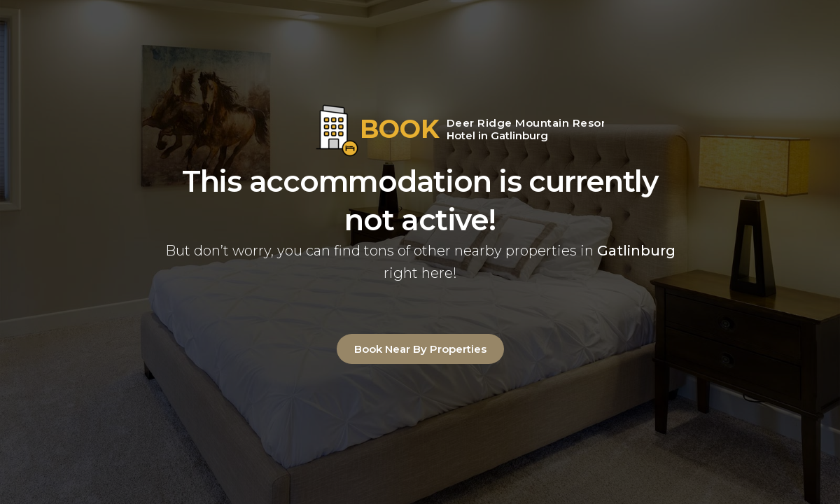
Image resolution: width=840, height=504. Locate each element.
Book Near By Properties (420, 349)
